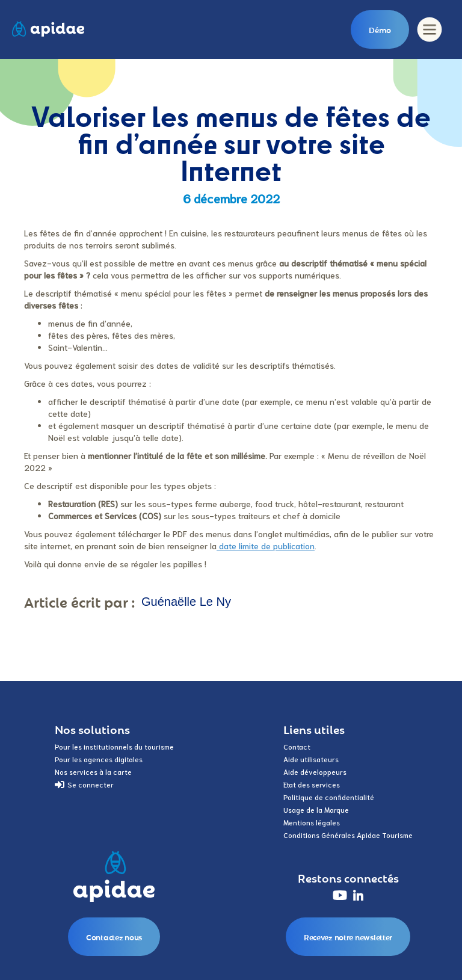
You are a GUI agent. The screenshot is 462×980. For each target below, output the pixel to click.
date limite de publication (266, 546)
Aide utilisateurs (311, 759)
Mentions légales (312, 822)
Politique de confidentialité (329, 797)
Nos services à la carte (93, 772)
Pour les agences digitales (99, 759)
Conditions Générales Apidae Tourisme (348, 835)
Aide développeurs (315, 772)
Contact (297, 746)
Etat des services (312, 784)
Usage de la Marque (316, 809)
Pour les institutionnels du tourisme (114, 746)
